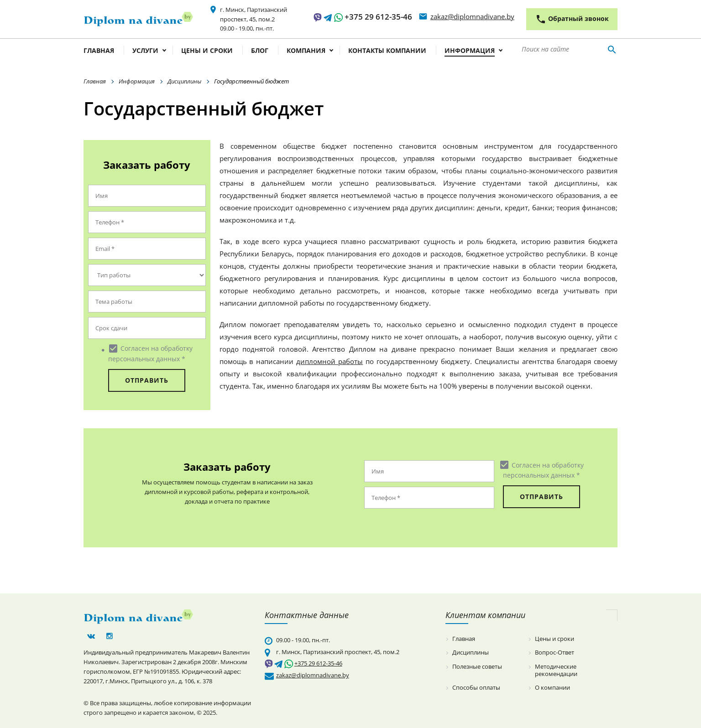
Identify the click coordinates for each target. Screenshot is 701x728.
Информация (470, 51)
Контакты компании (387, 51)
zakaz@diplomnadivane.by (472, 16)
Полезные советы (477, 667)
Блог (260, 51)
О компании (552, 688)
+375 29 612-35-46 (378, 17)
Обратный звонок (572, 19)
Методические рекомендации (556, 670)
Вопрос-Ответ (555, 653)
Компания (306, 51)
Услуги (145, 51)
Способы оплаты (476, 688)
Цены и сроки (207, 51)
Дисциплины (184, 81)
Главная (99, 51)
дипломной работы (330, 361)
